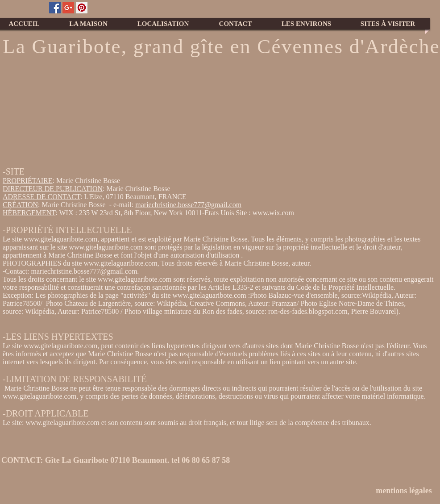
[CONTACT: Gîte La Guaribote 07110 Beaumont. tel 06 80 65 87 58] (122, 460)
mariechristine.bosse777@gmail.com (188, 205)
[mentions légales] (404, 491)
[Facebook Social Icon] (55, 8)
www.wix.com (273, 213)
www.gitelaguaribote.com (60, 239)
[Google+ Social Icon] (68, 8)
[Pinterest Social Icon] (82, 8)
